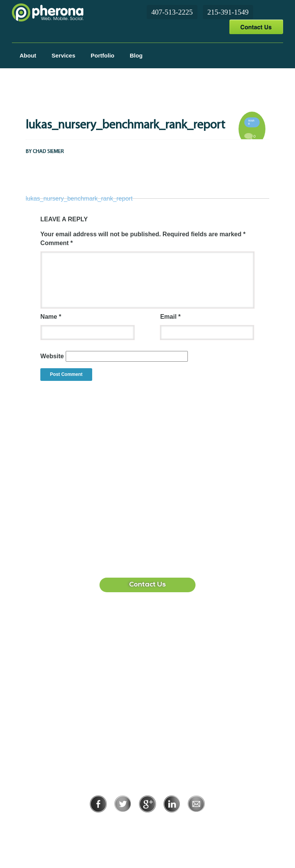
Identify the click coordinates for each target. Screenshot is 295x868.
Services (63, 55)
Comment (56, 243)
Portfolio (103, 55)
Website (52, 356)
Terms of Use (174, 823)
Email (170, 317)
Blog (136, 55)
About (28, 55)
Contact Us (256, 27)
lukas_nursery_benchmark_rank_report (79, 198)
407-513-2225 (172, 12)
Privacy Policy (122, 823)
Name (51, 317)
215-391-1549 (228, 12)
